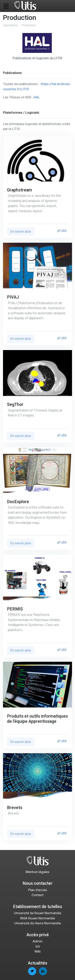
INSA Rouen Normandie (37, 918)
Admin (37, 941)
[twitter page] (32, 971)
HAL (37, 97)
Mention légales (37, 872)
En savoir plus (21, 231)
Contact (38, 895)
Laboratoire (10, 25)
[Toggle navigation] (6, 6)
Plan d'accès (38, 890)
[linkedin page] (43, 971)
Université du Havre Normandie (38, 923)
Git (38, 946)
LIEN (64, 231)
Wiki (37, 951)
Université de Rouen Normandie (38, 913)
